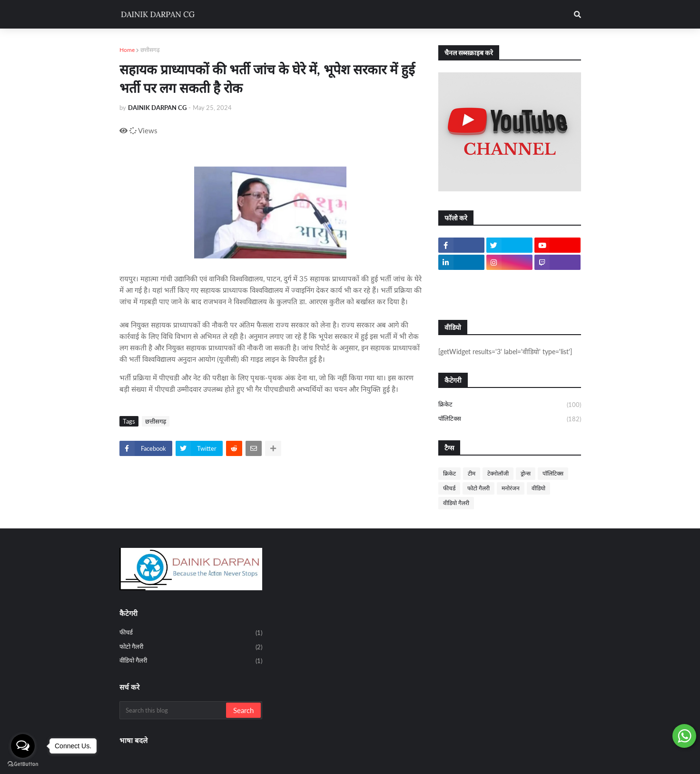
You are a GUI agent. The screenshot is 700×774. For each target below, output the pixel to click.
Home (127, 50)
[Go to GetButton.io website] (23, 764)
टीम (472, 473)
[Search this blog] (173, 710)
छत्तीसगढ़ (150, 50)
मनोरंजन (511, 488)
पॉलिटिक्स (510, 419)
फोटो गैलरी (478, 488)
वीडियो (538, 488)
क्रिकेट (510, 405)
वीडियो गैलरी (456, 503)
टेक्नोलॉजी (498, 473)
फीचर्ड (449, 488)
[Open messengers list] (23, 746)
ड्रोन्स (526, 473)
